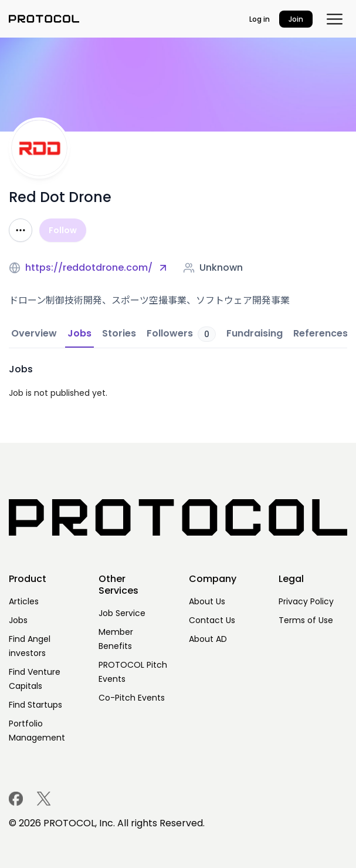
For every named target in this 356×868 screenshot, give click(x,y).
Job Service (122, 613)
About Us (207, 601)
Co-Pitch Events (132, 698)
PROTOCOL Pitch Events (133, 672)
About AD (208, 639)
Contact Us (212, 620)
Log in (260, 19)
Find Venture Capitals (35, 679)
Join (296, 19)
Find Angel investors (30, 646)
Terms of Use (306, 620)
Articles (24, 601)
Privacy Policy (306, 601)
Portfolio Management (37, 731)
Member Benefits (116, 639)
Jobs (18, 620)
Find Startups (35, 705)
